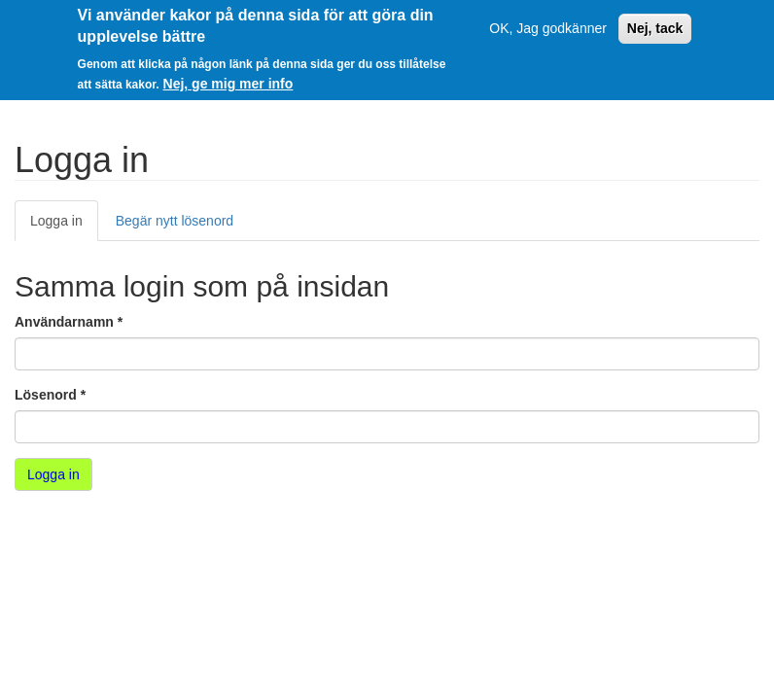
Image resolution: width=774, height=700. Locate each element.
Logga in (64, 226)
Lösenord (50, 395)
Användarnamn (69, 322)
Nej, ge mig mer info (229, 82)
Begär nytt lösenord (175, 221)
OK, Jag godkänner (548, 26)
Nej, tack (655, 26)
